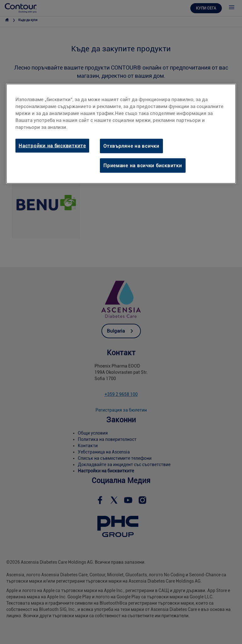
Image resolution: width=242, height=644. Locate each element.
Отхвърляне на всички (131, 146)
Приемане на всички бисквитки (143, 166)
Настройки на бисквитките (52, 145)
